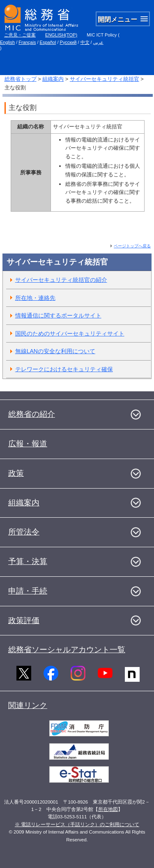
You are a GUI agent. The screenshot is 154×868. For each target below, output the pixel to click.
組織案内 (53, 79)
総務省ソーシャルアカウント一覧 (67, 650)
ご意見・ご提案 (20, 35)
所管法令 (24, 532)
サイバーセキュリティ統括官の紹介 (61, 280)
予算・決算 (28, 561)
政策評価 (24, 620)
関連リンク (28, 705)
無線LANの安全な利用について (55, 351)
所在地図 (108, 809)
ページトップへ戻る (132, 246)
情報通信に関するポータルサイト (58, 315)
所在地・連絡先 (35, 298)
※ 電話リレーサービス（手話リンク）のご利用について (77, 825)
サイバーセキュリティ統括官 (105, 79)
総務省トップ (21, 79)
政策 (16, 473)
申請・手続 (28, 591)
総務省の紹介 (32, 414)
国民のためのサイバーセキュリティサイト (70, 333)
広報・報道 (28, 444)
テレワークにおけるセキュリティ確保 (64, 369)
